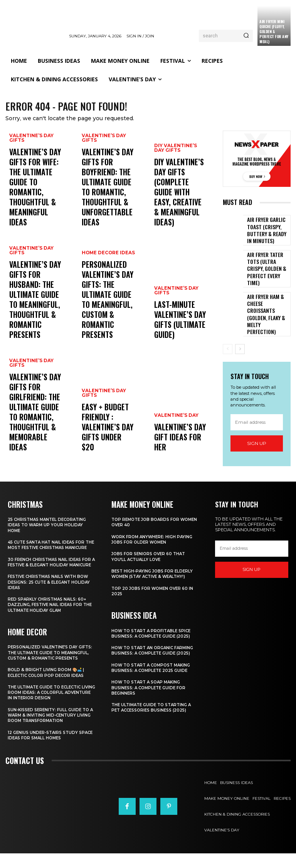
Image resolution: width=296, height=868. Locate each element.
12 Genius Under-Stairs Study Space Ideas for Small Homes (45, 750)
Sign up (257, 421)
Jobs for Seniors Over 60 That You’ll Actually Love (151, 555)
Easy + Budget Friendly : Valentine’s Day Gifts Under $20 (102, 440)
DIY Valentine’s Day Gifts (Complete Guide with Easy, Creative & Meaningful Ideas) (178, 211)
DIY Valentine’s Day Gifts (180, 186)
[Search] (246, 36)
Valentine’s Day (175, 434)
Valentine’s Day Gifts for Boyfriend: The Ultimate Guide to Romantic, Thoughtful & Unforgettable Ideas (108, 204)
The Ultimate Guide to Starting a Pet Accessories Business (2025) (154, 711)
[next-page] (240, 327)
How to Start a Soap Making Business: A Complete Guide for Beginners (151, 691)
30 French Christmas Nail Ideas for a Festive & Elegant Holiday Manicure (48, 569)
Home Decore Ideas (107, 286)
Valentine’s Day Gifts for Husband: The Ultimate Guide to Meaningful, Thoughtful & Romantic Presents (34, 320)
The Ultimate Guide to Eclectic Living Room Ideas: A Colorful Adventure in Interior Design (47, 707)
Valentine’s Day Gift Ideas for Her (180, 446)
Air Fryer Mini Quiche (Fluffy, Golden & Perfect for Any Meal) (274, 31)
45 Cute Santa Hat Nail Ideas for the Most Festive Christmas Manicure (49, 546)
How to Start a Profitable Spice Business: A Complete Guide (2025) (154, 631)
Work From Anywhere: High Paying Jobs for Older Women (155, 538)
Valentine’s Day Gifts (30, 179)
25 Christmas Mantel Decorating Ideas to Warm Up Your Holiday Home (50, 524)
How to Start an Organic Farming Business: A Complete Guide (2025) (149, 651)
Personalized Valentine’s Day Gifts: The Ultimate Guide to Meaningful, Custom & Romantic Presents (48, 664)
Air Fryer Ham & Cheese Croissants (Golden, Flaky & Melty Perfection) (268, 298)
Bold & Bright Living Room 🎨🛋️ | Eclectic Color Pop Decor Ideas (49, 687)
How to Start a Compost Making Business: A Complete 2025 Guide (155, 671)
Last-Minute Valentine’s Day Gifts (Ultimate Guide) (174, 327)
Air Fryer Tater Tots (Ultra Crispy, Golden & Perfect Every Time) (268, 264)
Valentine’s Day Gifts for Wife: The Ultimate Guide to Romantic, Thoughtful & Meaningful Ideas (34, 208)
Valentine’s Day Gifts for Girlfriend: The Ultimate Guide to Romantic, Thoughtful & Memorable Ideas (32, 429)
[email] (257, 400)
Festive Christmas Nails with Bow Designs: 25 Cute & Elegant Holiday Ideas (52, 592)
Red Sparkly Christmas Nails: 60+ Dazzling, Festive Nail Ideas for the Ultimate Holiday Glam (50, 614)
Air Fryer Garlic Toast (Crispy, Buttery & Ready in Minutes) (265, 231)
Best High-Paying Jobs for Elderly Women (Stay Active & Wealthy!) (155, 573)
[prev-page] (228, 327)
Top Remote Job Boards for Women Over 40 (148, 521)
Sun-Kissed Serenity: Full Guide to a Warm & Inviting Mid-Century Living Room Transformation (51, 730)
